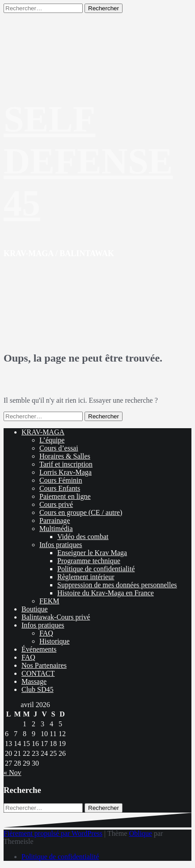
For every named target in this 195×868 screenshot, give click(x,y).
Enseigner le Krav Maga (92, 553)
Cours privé (56, 504)
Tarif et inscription (66, 464)
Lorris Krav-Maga (66, 472)
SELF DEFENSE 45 (88, 161)
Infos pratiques (61, 545)
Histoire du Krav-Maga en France (106, 593)
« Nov (13, 773)
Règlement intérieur (86, 577)
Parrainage (55, 520)
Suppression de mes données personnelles (117, 585)
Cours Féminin (61, 480)
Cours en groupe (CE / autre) (81, 512)
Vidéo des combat (83, 537)
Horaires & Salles (65, 456)
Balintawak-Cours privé (56, 617)
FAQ (46, 633)
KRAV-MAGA (43, 432)
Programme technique (89, 561)
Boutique (35, 609)
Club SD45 (38, 689)
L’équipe (52, 440)
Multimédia (56, 529)
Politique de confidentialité (96, 569)
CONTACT (38, 673)
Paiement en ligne (65, 496)
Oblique (140, 833)
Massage (34, 681)
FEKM (49, 601)
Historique (55, 641)
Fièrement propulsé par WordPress (53, 833)
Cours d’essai (59, 448)
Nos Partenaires (44, 665)
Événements (39, 649)
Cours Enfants (60, 488)
